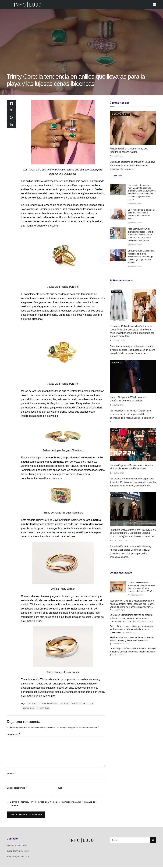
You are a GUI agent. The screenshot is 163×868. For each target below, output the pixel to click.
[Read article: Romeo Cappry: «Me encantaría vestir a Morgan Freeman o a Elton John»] (133, 445)
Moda (115, 431)
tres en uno (28, 708)
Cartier (55, 209)
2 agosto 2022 (117, 341)
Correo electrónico (17, 789)
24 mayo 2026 (135, 245)
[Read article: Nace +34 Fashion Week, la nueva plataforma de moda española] (133, 377)
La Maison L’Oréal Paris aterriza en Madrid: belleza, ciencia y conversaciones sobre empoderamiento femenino (131, 618)
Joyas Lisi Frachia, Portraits (63, 287)
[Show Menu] (155, 5)
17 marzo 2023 (136, 595)
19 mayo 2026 (135, 267)
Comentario (13, 735)
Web (60, 789)
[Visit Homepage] (28, 5)
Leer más (119, 175)
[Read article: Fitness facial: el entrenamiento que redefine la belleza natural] (133, 128)
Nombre (12, 774)
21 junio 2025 (117, 405)
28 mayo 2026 (117, 156)
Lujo (91, 703)
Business (117, 363)
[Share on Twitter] (11, 112)
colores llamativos (48, 703)
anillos (32, 703)
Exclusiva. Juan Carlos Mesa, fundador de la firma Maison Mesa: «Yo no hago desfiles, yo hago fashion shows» (142, 257)
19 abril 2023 (130, 633)
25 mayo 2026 (135, 223)
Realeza (117, 292)
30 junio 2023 (117, 473)
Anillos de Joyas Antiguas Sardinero (63, 450)
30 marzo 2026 (117, 610)
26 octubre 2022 (118, 655)
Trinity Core (43, 708)
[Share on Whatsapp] (11, 119)
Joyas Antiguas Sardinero (35, 209)
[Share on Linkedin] (11, 127)
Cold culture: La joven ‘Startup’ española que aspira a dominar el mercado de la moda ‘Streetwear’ (132, 629)
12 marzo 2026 (145, 622)
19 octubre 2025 (118, 541)
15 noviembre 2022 (119, 644)
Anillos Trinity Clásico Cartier (63, 672)
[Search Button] (153, 841)
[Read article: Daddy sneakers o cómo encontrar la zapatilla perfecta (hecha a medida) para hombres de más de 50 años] (118, 587)
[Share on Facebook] (11, 104)
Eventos (117, 495)
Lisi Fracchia (79, 703)
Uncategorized (121, 114)
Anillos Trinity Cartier (63, 589)
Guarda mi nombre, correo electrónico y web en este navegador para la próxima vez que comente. (53, 805)
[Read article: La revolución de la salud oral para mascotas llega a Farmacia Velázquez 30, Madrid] (118, 214)
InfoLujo (65, 703)
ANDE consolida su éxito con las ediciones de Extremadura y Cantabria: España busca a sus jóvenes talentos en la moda (133, 533)
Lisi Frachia (68, 209)
